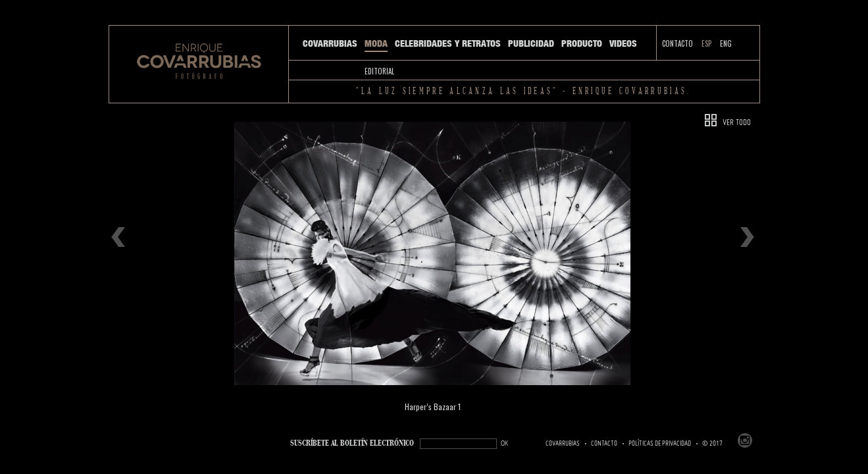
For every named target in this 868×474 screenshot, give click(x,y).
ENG (726, 43)
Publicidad (531, 43)
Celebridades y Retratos (448, 43)
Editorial (379, 71)
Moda (376, 43)
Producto (582, 43)
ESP (706, 43)
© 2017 (712, 444)
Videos (623, 43)
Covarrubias (330, 43)
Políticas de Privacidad (660, 444)
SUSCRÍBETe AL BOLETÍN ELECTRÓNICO (352, 443)
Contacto (677, 43)
